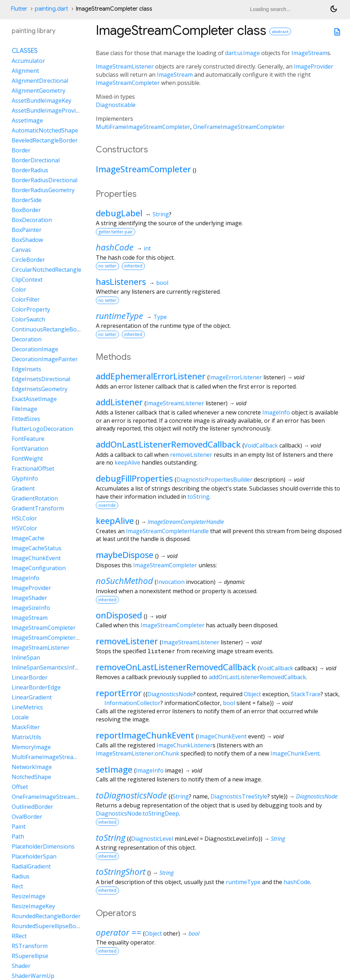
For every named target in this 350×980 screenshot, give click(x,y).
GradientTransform (38, 508)
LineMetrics (27, 707)
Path (18, 836)
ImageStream (309, 53)
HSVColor (24, 528)
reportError (119, 693)
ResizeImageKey (33, 906)
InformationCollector (132, 703)
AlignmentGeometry (39, 91)
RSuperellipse (30, 956)
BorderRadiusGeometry (43, 190)
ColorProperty (31, 309)
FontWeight (27, 459)
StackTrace (306, 694)
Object (252, 694)
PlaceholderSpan (34, 856)
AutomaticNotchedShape (45, 130)
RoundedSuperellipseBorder (50, 926)
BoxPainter (27, 230)
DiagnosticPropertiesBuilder (214, 480)
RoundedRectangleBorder (46, 916)
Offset (20, 787)
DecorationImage (35, 349)
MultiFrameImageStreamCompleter (143, 127)
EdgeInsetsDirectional (41, 379)
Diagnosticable (116, 105)
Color (19, 289)
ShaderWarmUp (33, 976)
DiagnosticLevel (152, 839)
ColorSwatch (28, 319)
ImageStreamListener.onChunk (138, 753)
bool (162, 283)
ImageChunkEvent (222, 736)
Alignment (25, 71)
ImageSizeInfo (31, 608)
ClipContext (27, 280)
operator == (119, 932)
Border (21, 150)
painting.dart (51, 9)
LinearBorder (30, 677)
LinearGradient (32, 697)
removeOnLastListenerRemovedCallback (176, 667)
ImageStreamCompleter (128, 83)
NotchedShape (31, 777)
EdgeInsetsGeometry (40, 389)
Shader (21, 966)
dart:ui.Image (242, 53)
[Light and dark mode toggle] (334, 9)
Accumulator (28, 61)
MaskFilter (26, 727)
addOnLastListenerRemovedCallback (168, 444)
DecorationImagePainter (45, 359)
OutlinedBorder (32, 807)
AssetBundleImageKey (42, 101)
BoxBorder (26, 210)
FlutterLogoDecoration (42, 429)
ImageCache (28, 538)
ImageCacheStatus (37, 548)
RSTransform (30, 946)
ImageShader (29, 598)
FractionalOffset (33, 469)
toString (198, 497)
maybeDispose (125, 555)
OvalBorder (27, 817)
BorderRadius (30, 170)
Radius (21, 876)
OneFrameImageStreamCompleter (239, 127)
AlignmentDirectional (40, 81)
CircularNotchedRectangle (47, 270)
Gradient (23, 488)
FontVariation (30, 449)
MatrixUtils (26, 737)
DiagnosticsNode (170, 694)
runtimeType (119, 316)
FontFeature (28, 439)
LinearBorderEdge (36, 687)
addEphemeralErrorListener (151, 376)
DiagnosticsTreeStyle (239, 796)
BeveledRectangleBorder (45, 140)
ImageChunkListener (185, 745)
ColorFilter (26, 299)
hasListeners (121, 281)
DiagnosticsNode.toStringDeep (137, 813)
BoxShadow (27, 240)
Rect (17, 886)
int (147, 248)
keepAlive (127, 462)
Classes (25, 51)
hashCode (115, 247)
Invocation (171, 582)
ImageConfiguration (39, 568)
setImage (114, 769)
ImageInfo (276, 412)
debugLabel (119, 213)
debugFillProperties (134, 478)
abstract (280, 31)
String (161, 214)
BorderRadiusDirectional (45, 180)
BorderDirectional (36, 160)
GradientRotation (35, 498)
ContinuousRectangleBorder (50, 329)
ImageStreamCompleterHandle (186, 522)
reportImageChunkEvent (145, 735)
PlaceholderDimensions (43, 846)
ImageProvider (314, 66)
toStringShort (121, 871)
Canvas (21, 250)
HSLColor (24, 518)
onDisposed (119, 615)
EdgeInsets (26, 369)
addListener (119, 402)
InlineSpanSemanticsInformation (56, 667)
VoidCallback (261, 445)
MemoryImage (31, 747)
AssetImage (27, 120)
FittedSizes (26, 419)
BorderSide (27, 200)
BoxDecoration (32, 220)
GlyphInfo (25, 478)
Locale (20, 717)
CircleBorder (28, 260)
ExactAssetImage (34, 399)
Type (160, 317)
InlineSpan (26, 657)
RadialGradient (31, 866)
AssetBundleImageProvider (48, 110)
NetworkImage (32, 767)
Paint (19, 827)
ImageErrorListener (236, 377)
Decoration (27, 339)
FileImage (24, 409)
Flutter (19, 9)
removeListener (191, 455)
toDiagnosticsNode (131, 795)
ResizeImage (29, 896)
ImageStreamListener (125, 66)
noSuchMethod (124, 581)
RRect (19, 936)
